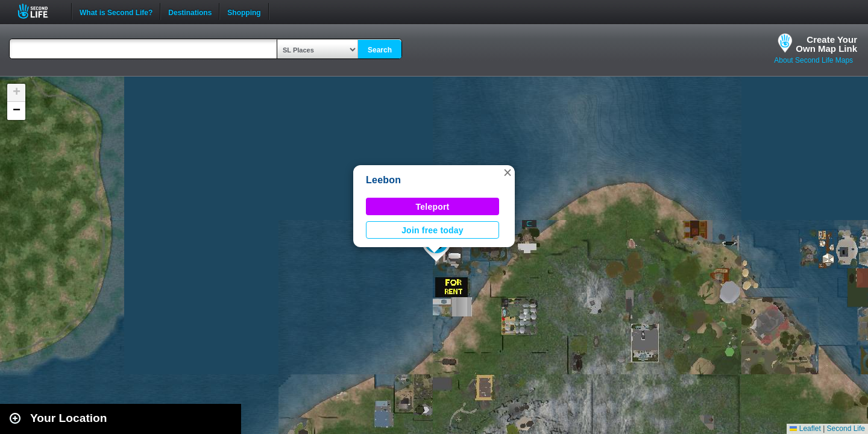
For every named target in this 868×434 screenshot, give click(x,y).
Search (380, 50)
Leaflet (805, 429)
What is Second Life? (116, 11)
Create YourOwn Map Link (826, 44)
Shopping (244, 11)
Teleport (433, 207)
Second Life (39, 11)
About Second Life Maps (813, 60)
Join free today (432, 230)
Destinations (190, 11)
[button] (508, 172)
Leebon (383, 180)
